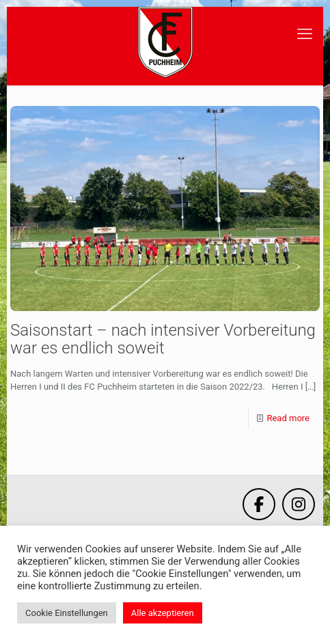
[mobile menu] (305, 34)
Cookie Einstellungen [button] (67, 613)
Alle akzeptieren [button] (163, 613)
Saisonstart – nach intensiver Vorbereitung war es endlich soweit (163, 339)
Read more (288, 418)
